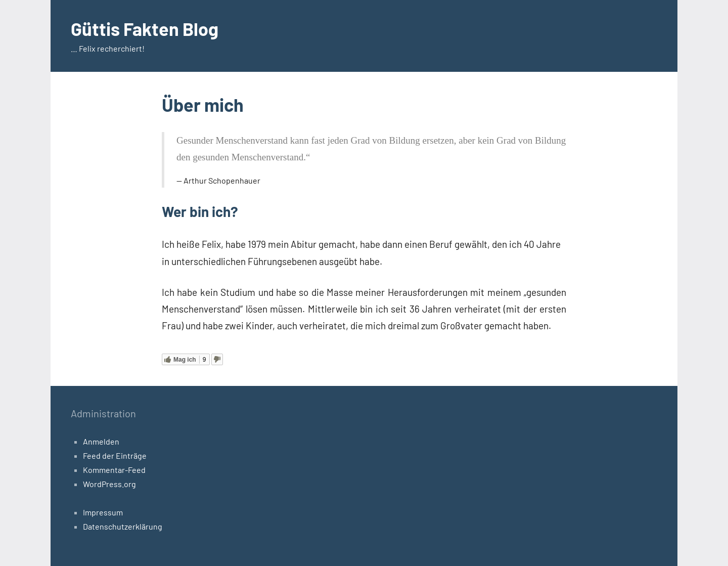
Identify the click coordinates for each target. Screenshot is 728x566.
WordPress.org (109, 484)
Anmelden (101, 441)
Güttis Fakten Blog (145, 29)
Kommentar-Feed (114, 470)
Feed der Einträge (115, 455)
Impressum (103, 512)
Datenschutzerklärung (123, 526)
